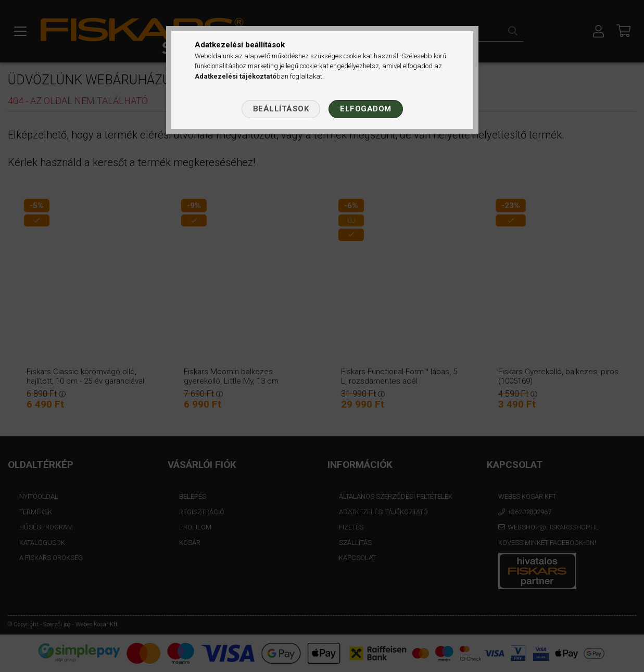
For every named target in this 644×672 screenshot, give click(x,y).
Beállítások (281, 109)
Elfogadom (366, 109)
